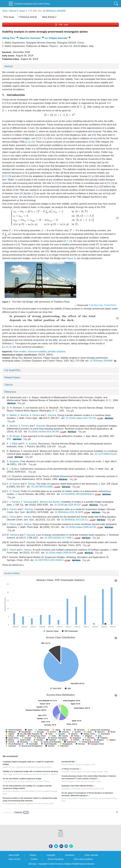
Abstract (9, 66)
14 (6, 103)
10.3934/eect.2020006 (54, 11)
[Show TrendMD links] (117, 812)
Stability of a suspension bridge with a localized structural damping (30, 771)
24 (112, 183)
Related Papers (12, 377)
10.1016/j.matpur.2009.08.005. (65, 553)
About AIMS (14, 855)
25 (9, 176)
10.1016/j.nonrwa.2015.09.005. (47, 432)
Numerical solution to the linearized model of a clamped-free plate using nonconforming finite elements (30, 799)
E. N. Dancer (13, 484)
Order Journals (91, 855)
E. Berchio (23, 415)
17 (102, 340)
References (10, 392)
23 (6, 176)
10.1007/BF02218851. (46, 487)
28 (14, 347)
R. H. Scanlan (30, 444)
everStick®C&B (69, 762)
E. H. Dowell (13, 491)
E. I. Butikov (13, 469)
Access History (12, 573)
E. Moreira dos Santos (49, 502)
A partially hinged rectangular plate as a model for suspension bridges (28, 763)
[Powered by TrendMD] (16, 812)
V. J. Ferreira (13, 502)
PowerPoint (110, 305)
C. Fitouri (11, 517)
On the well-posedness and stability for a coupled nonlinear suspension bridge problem (27, 787)
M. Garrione (13, 535)
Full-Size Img (96, 305)
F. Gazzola (51, 415)
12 (57, 183)
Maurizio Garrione (30, 38)
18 (106, 340)
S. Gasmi (12, 550)
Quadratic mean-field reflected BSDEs (79, 786)
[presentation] (110, 103)
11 (4, 347)
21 (7, 347)
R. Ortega (30, 484)
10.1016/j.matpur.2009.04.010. (85, 527)
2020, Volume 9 (10, 11)
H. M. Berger (13, 436)
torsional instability (37, 352)
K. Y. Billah (12, 444)
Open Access (15, 859)
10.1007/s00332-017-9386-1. (63, 538)
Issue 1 (23, 11)
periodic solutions (57, 352)
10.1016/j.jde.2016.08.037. (71, 505)
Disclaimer (70, 855)
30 (22, 193)
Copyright (51, 855)
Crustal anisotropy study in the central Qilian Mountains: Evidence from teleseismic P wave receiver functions (89, 777)
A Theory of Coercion (71, 769)
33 (94, 135)
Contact (34, 859)
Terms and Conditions (83, 859)
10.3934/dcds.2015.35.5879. (73, 512)
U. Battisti (12, 415)
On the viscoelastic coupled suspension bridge (22, 779)
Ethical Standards (56, 859)
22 (11, 347)
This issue (9, 17)
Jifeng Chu (8, 38)
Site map (32, 864)
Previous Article (28, 17)
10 (109, 183)
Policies (33, 855)
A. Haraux (26, 517)
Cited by (9, 385)
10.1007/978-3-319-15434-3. (53, 560)
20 (38, 138)
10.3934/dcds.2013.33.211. (79, 520)
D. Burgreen (13, 461)
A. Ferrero (35, 415)
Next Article (49, 17)
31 (90, 176)
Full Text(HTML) (13, 370)
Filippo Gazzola (58, 38)
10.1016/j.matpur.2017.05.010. (85, 418)
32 (29, 142)
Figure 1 (71, 258)
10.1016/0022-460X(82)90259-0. (81, 494)
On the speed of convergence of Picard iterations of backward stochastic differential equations (87, 794)
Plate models (20, 352)
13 (70, 241)
